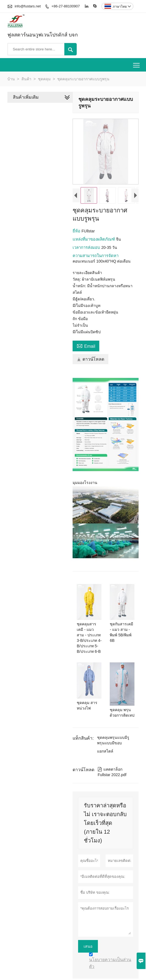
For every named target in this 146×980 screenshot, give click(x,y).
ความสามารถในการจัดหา (95, 256)
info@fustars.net (28, 6)
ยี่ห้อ (76, 232)
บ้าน (11, 79)
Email (85, 346)
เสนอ (87, 938)
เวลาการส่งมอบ (86, 248)
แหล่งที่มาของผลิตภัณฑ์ (93, 240)
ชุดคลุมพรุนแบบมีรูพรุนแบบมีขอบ (112, 731)
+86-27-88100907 (66, 6)
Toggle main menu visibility (137, 63)
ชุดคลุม (44, 79)
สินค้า (26, 79)
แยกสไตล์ (104, 742)
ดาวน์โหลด (120, 347)
